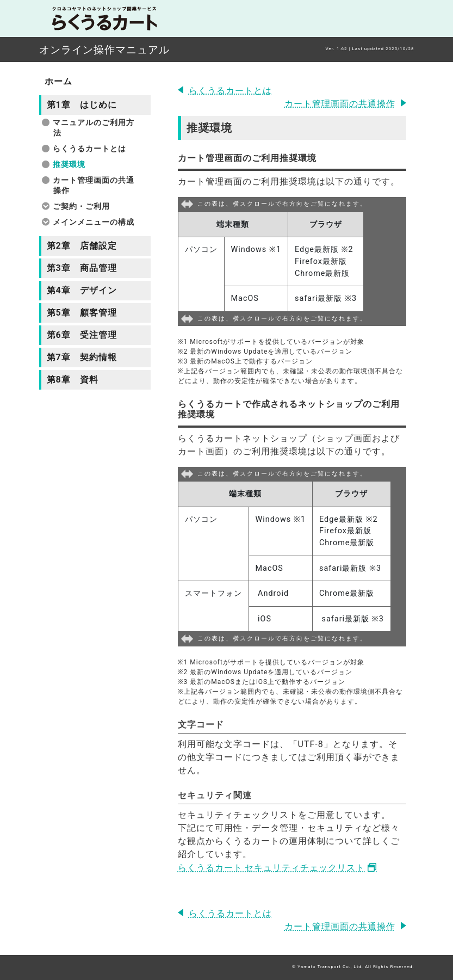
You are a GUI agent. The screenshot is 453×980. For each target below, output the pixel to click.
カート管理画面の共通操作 (340, 104)
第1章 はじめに (82, 105)
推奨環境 (69, 165)
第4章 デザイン (82, 290)
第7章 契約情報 (82, 357)
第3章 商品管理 (82, 268)
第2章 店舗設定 (82, 246)
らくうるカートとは (230, 91)
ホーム (58, 81)
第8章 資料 (73, 380)
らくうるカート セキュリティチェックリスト (272, 868)
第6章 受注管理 (82, 335)
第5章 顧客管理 (82, 313)
